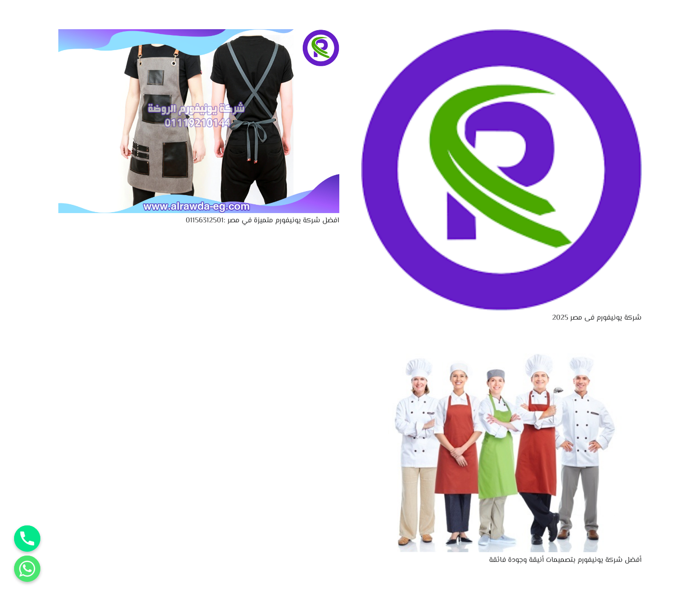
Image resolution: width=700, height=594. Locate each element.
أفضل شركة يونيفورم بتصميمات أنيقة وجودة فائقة (565, 560)
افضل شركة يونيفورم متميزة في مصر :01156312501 (262, 221)
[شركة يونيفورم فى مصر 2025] (502, 35)
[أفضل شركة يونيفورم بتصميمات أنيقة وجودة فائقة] (502, 351)
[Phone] (27, 539)
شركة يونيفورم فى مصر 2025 (597, 318)
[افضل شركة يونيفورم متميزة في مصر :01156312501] (199, 35)
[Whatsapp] (27, 569)
